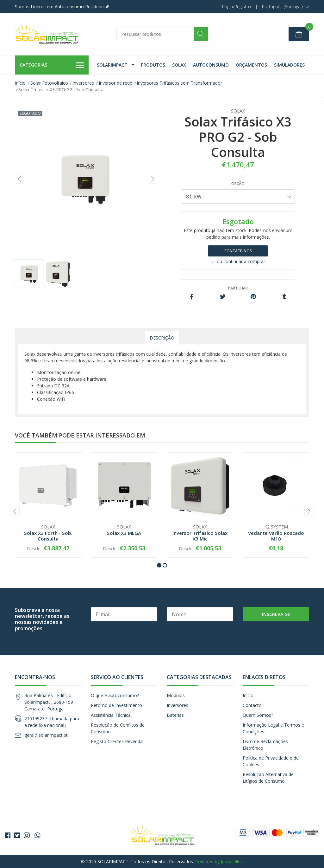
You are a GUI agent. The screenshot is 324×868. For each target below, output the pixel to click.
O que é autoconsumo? (115, 695)
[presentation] (20, 179)
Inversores (83, 83)
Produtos (153, 65)
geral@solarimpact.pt (46, 735)
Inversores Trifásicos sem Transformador (179, 83)
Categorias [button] (52, 65)
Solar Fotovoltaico (49, 83)
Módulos (176, 695)
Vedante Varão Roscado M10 (276, 536)
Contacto (252, 705)
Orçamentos (251, 65)
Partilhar (238, 288)
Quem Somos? (258, 715)
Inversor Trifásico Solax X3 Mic (200, 536)
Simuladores (289, 65)
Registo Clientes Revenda (117, 741)
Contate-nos (238, 251)
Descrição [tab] (162, 338)
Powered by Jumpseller (219, 862)
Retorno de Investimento (116, 705)
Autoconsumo (211, 65)
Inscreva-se (276, 614)
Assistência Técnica (111, 715)
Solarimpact (112, 65)
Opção (238, 184)
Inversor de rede (115, 83)
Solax (179, 65)
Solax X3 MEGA (124, 533)
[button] (286, 7)
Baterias (175, 715)
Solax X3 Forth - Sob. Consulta (48, 536)
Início (20, 83)
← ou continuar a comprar (238, 261)
